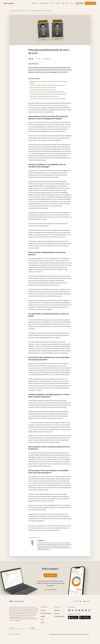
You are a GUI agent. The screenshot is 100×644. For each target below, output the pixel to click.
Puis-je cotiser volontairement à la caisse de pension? (43, 87)
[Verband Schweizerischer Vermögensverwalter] (17, 629)
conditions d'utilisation (15, 617)
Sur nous (58, 3)
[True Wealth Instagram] (76, 610)
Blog (63, 3)
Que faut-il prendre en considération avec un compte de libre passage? (47, 85)
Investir (34, 3)
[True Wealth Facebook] (79, 610)
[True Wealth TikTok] (89, 610)
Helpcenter (57, 610)
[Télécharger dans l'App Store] (73, 617)
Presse (42, 623)
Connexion (80, 3)
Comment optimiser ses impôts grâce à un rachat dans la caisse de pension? (48, 94)
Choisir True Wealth (44, 3)
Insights (43, 616)
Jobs (42, 620)
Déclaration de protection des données (80, 634)
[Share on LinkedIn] (32, 59)
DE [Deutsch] (74, 601)
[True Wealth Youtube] (83, 610)
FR (72, 3)
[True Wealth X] (73, 610)
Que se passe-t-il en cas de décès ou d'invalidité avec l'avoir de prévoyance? (48, 99)
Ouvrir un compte (91, 3)
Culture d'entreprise (46, 613)
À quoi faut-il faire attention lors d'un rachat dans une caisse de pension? (47, 92)
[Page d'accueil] (9, 3)
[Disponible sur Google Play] (85, 617)
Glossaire (57, 613)
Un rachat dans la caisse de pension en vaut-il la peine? (43, 90)
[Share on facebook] (30, 59)
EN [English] (77, 601)
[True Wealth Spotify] (86, 610)
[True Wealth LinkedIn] (69, 610)
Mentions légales (53, 634)
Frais (52, 3)
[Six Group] (35, 629)
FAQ (67, 3)
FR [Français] (80, 601)
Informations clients (59, 616)
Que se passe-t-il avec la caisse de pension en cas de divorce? (45, 96)
